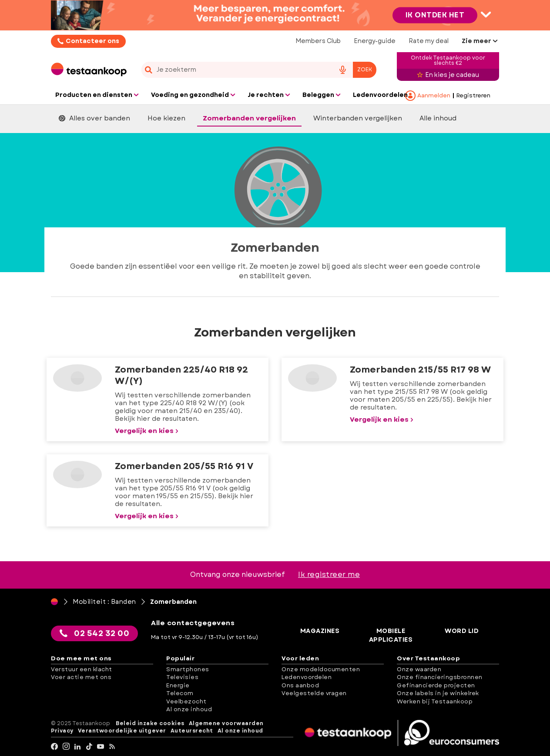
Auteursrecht (192, 731)
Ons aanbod (300, 685)
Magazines (320, 631)
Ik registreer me (329, 574)
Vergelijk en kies (148, 431)
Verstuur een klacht (82, 669)
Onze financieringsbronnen (440, 677)
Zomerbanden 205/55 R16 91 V (184, 466)
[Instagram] (66, 747)
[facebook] (55, 747)
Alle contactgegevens (193, 623)
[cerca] (235, 70)
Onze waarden (419, 669)
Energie (178, 685)
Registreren (473, 96)
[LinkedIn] (78, 747)
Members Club (318, 41)
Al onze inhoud (189, 709)
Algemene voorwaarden (226, 724)
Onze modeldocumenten (321, 669)
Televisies (182, 677)
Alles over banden (94, 118)
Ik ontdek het (435, 15)
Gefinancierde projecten (436, 685)
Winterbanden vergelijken (358, 118)
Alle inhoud (438, 118)
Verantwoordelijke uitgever (122, 731)
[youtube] (101, 747)
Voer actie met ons (81, 677)
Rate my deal (429, 41)
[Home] (54, 602)
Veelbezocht (186, 701)
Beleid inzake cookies (150, 724)
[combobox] (259, 70)
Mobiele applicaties (391, 635)
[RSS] (112, 747)
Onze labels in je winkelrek (438, 693)
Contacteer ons (92, 41)
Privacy (62, 731)
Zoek (365, 70)
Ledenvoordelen (307, 677)
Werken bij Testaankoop (435, 701)
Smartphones (188, 669)
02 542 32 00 (94, 633)
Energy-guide (375, 41)
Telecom (180, 693)
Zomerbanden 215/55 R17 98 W (420, 370)
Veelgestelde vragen (314, 693)
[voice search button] (342, 70)
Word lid (462, 631)
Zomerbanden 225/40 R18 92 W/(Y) (181, 375)
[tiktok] (89, 747)
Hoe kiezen (166, 118)
